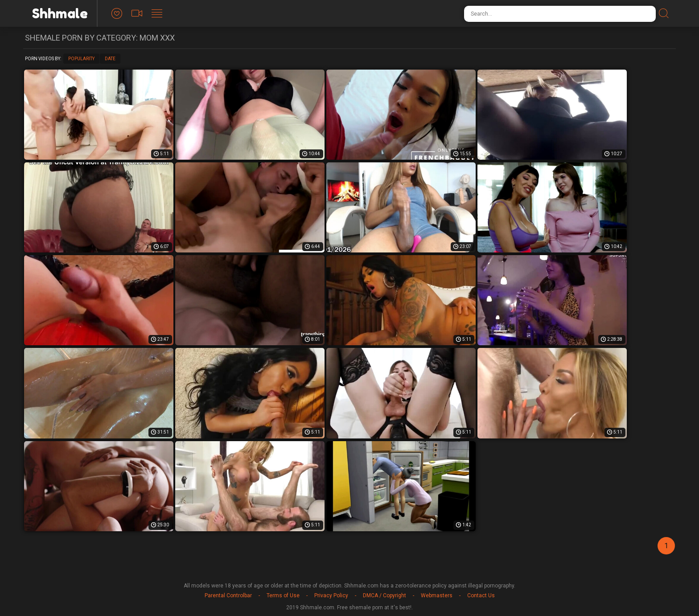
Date (110, 59)
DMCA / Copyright (384, 595)
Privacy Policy (331, 595)
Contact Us (481, 595)
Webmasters (437, 595)
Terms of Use (283, 595)
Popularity (81, 59)
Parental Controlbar (228, 595)
